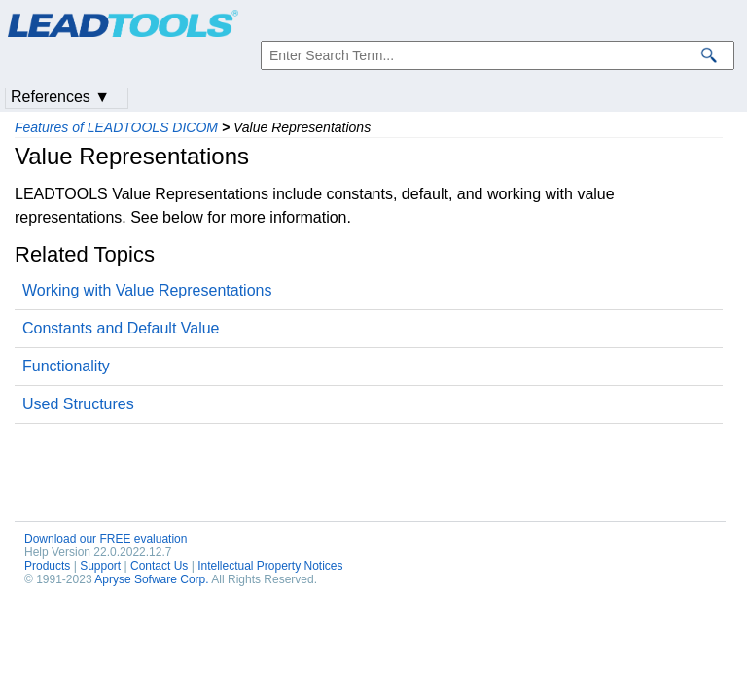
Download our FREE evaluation (106, 539)
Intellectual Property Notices (270, 566)
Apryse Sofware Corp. (151, 579)
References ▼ (60, 97)
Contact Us (159, 566)
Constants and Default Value (121, 328)
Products (47, 566)
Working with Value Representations (147, 290)
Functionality (66, 366)
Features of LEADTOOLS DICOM (116, 127)
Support (100, 566)
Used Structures (78, 404)
